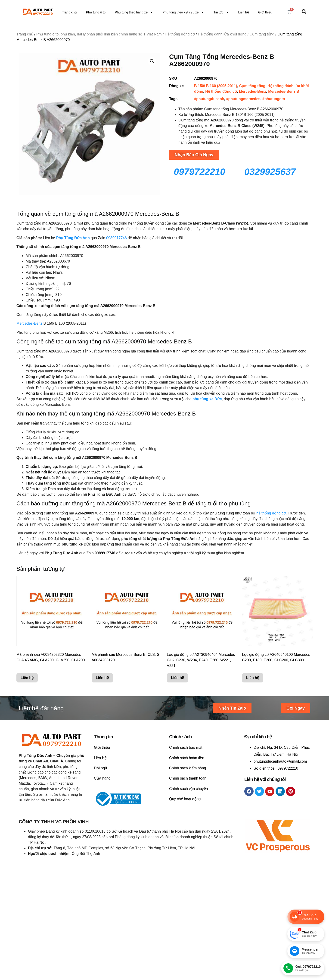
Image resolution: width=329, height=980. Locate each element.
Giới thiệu (265, 12)
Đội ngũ (100, 768)
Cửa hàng (102, 778)
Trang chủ (69, 12)
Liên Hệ (100, 758)
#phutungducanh (209, 99)
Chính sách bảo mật (186, 747)
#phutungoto (274, 99)
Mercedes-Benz (253, 91)
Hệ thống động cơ (180, 34)
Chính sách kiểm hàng (188, 768)
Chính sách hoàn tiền (187, 758)
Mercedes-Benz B (284, 91)
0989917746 (116, 238)
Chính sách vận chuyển (188, 789)
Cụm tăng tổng (262, 34)
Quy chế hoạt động (185, 799)
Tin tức (221, 12)
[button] (152, 61)
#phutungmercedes (243, 99)
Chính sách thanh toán (188, 778)
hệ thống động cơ (271, 513)
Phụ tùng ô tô (96, 12)
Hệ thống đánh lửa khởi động (222, 34)
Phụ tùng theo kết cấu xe (183, 12)
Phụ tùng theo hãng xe (134, 12)
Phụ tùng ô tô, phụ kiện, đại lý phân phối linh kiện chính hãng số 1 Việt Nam (99, 34)
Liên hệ (244, 12)
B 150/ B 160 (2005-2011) (216, 86)
